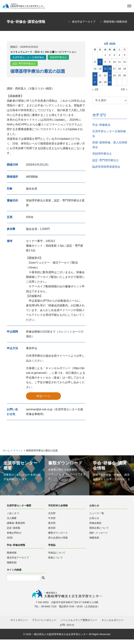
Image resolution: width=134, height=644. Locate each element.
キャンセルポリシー (113, 624)
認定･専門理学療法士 (24, 67)
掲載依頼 (94, 541)
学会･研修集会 (101, 128)
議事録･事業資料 (16, 526)
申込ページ (43, 400)
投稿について (55, 561)
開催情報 (12, 556)
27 (95, 86)
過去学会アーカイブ (81, 25)
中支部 (52, 522)
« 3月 (96, 93)
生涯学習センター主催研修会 (28, 61)
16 (110, 72)
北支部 (52, 517)
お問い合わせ (67, 629)
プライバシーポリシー (44, 624)
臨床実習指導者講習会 (106, 170)
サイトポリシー (19, 624)
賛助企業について (99, 531)
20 (95, 79)
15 (105, 72)
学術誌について (57, 556)
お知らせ (94, 522)
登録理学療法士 (58, 61)
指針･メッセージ (98, 536)
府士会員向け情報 (58, 541)
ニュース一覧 (97, 517)
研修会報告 (95, 526)
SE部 (10, 541)
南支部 (52, 531)
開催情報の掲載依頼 (115, 25)
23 (110, 79)
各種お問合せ (14, 536)
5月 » (124, 93)
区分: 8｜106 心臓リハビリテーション (56, 55)
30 (110, 86)
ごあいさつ (13, 517)
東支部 (52, 526)
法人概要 (12, 522)
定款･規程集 (14, 531)
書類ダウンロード (58, 536)
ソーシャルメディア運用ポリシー (79, 624)
